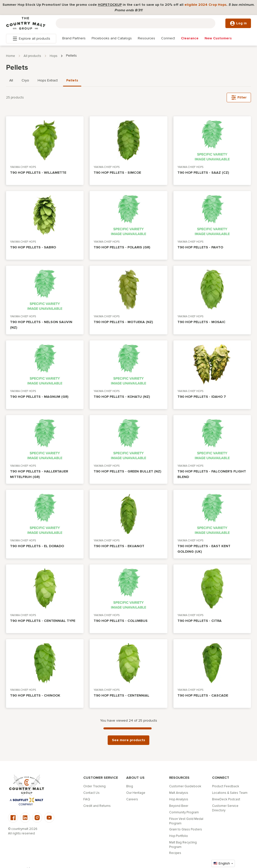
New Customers (218, 38)
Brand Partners (74, 38)
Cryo (25, 80)
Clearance (190, 38)
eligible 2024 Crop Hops (205, 5)
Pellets (72, 80)
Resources (146, 38)
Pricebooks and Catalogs (112, 38)
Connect (168, 38)
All (11, 80)
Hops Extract (48, 80)
